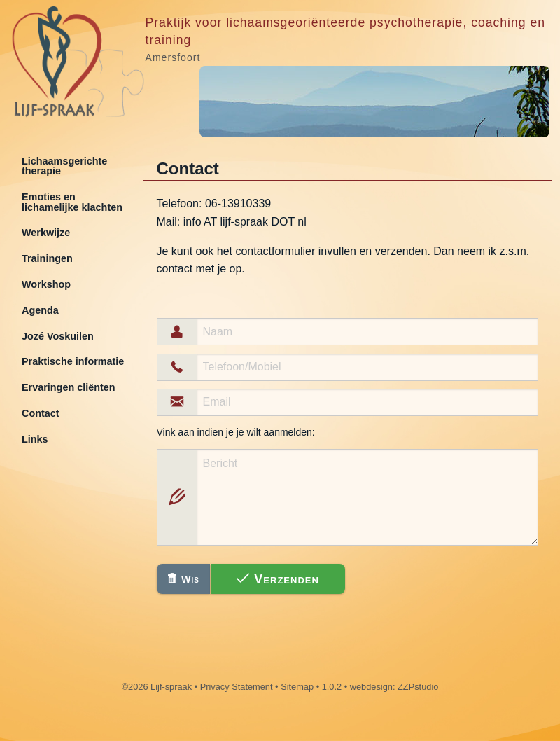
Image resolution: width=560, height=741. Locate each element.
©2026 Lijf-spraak (157, 687)
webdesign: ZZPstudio (394, 687)
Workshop (46, 284)
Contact (41, 413)
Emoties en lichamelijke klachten (72, 202)
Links (35, 439)
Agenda (40, 310)
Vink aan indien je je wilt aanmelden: (236, 432)
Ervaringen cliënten (69, 387)
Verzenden (278, 579)
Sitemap (297, 687)
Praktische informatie (73, 361)
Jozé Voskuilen (58, 336)
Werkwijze (46, 233)
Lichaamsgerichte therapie (64, 166)
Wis (183, 579)
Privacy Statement (237, 687)
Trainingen (47, 258)
